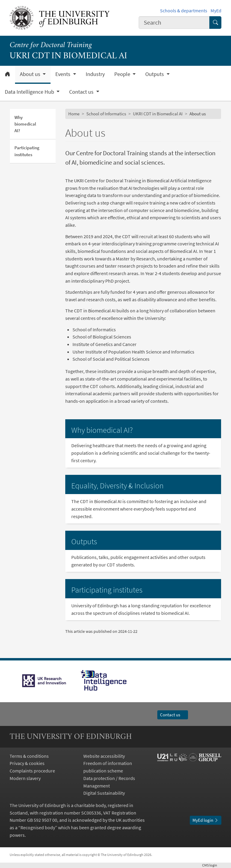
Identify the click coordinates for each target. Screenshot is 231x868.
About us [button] (31, 74)
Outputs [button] (155, 74)
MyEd (216, 11)
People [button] (123, 74)
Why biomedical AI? (25, 124)
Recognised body (38, 827)
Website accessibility (104, 756)
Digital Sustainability (104, 793)
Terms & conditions (29, 756)
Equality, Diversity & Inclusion (117, 486)
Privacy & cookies (27, 763)
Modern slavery (25, 778)
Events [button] (63, 74)
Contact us (173, 715)
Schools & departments (184, 11)
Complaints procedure (32, 771)
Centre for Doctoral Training (51, 45)
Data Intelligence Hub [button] (30, 92)
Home (74, 114)
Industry (95, 74)
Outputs (84, 541)
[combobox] (174, 22)
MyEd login (206, 820)
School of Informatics (106, 114)
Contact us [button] (82, 92)
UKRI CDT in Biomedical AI (158, 114)
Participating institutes (27, 151)
